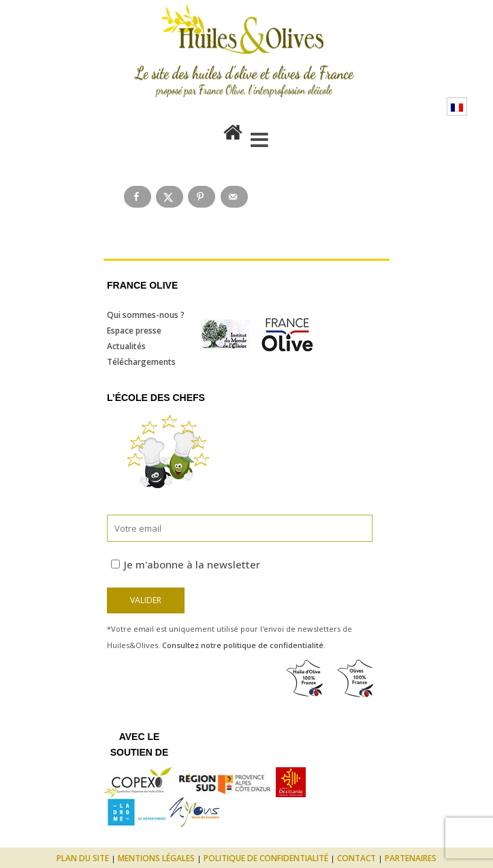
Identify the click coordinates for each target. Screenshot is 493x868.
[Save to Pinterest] (202, 197)
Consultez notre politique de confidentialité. (244, 645)
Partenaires (411, 858)
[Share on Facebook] (138, 197)
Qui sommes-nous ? (146, 315)
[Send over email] (234, 197)
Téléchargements (141, 362)
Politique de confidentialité (266, 858)
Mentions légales (156, 858)
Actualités (126, 346)
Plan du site (83, 858)
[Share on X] (170, 197)
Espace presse (134, 331)
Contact (356, 858)
